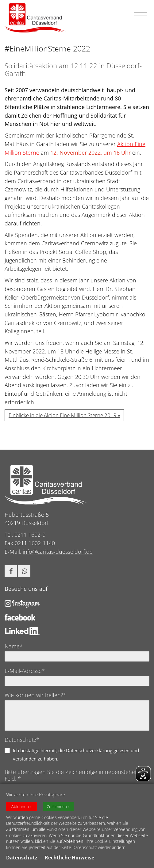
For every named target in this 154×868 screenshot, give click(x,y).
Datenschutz (22, 860)
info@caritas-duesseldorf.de (58, 552)
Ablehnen (20, 808)
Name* (14, 646)
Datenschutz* (22, 740)
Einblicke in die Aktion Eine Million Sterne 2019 (63, 415)
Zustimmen (57, 808)
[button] (11, 571)
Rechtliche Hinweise (69, 860)
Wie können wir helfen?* (35, 695)
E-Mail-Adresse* (25, 671)
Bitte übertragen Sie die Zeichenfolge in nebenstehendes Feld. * (76, 775)
